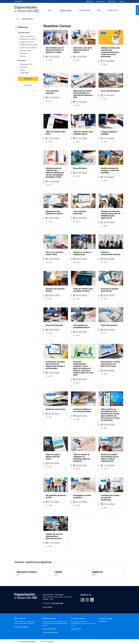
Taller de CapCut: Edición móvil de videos (53, 457)
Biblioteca (89, 1)
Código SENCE (24, 73)
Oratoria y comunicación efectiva (110, 253)
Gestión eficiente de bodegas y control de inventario (110, 170)
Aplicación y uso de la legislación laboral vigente (82, 50)
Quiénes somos (113, 10)
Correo (122, 1)
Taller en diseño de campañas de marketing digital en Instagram (82, 458)
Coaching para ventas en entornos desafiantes (110, 498)
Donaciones (100, 1)
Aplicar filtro (28, 79)
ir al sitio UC (18, 1)
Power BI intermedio (54, 325)
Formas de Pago (84, 10)
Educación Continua (27, 572)
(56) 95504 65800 (22, 627)
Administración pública (27, 36)
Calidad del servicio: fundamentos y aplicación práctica (54, 536)
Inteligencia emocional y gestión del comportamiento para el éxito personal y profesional (110, 52)
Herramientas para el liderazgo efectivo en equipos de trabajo (55, 50)
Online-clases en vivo (26, 64)
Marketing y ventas (26, 51)
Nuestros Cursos (66, 10)
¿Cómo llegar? (48, 607)
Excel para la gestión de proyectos (110, 290)
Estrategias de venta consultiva (82, 496)
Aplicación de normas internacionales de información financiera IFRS (83, 94)
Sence (48, 33)
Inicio (50, 10)
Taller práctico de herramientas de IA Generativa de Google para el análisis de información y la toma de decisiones (110, 415)
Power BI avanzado (109, 325)
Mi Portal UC (112, 1)
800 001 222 (77, 629)
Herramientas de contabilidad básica (81, 326)
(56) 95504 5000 (50, 629)
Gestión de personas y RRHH (29, 45)
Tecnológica (24, 53)
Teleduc (58, 572)
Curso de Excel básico (110, 91)
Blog (99, 10)
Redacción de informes (56, 409)
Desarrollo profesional (27, 42)
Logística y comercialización (29, 48)
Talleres (22, 70)
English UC (98, 572)
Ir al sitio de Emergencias (50, 632)
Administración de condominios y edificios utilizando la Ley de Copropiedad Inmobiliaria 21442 (55, 173)
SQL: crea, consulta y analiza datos (55, 253)
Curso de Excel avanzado (52, 92)
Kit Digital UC (51, 642)
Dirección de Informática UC (28, 642)
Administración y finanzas (28, 39)
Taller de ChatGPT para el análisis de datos (83, 290)
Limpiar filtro (28, 85)
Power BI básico (80, 168)
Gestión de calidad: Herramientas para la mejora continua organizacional (110, 458)
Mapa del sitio (103, 621)
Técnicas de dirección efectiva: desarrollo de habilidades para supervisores (110, 215)
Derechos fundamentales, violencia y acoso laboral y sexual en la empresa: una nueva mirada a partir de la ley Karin (83, 368)
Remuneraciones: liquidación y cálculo (54, 212)
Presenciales (24, 67)
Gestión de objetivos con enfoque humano (82, 410)
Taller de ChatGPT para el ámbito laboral (83, 133)
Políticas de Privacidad (106, 619)
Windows (23, 56)
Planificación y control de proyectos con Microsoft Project (110, 364)
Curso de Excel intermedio (80, 212)
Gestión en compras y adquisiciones (82, 253)
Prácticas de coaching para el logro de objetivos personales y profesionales (55, 365)
